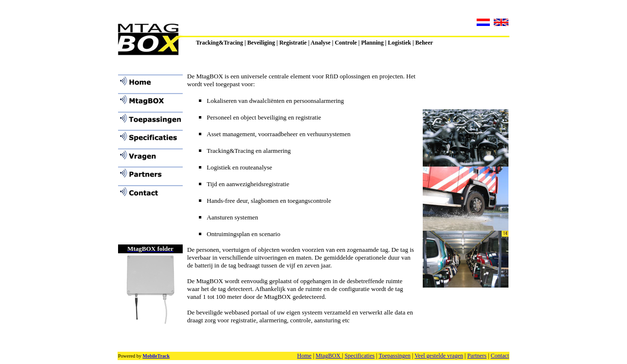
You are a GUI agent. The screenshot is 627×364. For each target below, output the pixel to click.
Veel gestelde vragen (439, 356)
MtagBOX (329, 356)
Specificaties (359, 356)
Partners (477, 356)
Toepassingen (395, 356)
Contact (500, 356)
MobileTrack (156, 356)
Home (304, 356)
